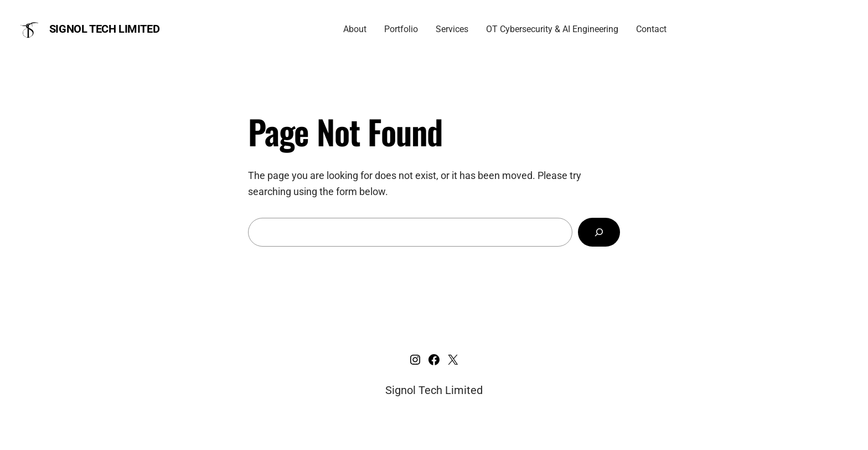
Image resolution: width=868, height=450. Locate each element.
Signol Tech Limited (104, 29)
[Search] (599, 232)
